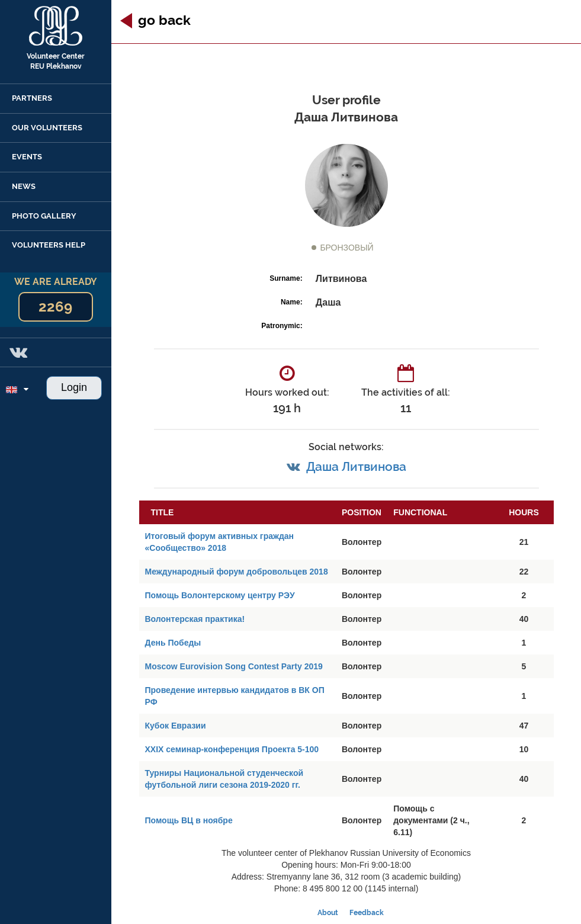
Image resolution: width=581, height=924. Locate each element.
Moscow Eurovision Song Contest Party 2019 (234, 666)
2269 (55, 307)
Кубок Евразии (176, 726)
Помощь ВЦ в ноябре (189, 820)
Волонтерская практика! (195, 619)
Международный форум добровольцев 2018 (237, 572)
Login (74, 387)
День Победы (173, 643)
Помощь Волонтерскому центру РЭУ (220, 595)
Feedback (367, 913)
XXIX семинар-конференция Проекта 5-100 (232, 749)
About (328, 913)
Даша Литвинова (356, 466)
